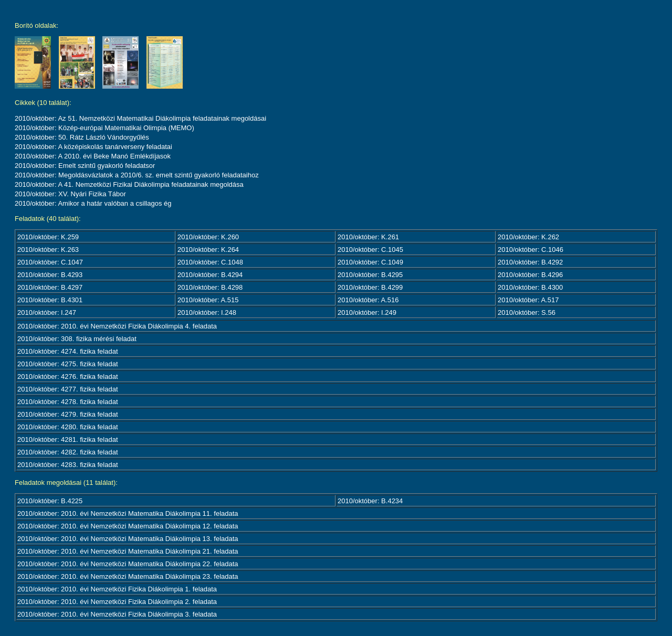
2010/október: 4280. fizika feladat (68, 427)
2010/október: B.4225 (50, 501)
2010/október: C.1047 (50, 262)
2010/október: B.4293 (50, 275)
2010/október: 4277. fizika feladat (68, 389)
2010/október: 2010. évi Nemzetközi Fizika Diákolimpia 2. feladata (117, 602)
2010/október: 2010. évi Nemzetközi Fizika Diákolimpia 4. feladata (117, 326)
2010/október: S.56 (527, 312)
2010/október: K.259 (48, 237)
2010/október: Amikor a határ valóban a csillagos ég (93, 203)
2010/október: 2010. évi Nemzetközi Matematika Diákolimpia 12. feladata (128, 526)
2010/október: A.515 (208, 300)
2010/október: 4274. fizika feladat (68, 351)
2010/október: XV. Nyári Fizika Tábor (70, 194)
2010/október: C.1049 (370, 262)
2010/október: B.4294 (210, 275)
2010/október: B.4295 (370, 275)
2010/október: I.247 (47, 312)
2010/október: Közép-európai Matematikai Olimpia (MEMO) (104, 128)
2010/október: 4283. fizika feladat (68, 465)
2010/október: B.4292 (530, 262)
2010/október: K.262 (528, 237)
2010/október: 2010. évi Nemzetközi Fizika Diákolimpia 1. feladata (117, 589)
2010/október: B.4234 (370, 501)
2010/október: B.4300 (530, 287)
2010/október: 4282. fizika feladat (68, 452)
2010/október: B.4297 (50, 287)
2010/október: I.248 (207, 312)
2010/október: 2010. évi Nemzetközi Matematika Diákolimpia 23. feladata (128, 576)
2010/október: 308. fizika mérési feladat (77, 339)
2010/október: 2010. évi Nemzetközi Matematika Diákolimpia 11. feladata (128, 513)
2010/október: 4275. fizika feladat (68, 364)
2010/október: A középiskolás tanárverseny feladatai (93, 147)
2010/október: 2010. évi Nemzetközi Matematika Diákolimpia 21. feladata (128, 551)
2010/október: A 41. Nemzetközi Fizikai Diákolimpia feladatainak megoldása (129, 184)
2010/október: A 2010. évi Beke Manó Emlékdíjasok (93, 156)
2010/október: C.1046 (531, 250)
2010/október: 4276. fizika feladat (68, 377)
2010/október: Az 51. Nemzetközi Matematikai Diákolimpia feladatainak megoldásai (140, 118)
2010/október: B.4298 (210, 287)
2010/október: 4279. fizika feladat (68, 414)
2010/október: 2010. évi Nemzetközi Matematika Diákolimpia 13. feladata (128, 539)
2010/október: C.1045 (370, 250)
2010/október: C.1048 (210, 262)
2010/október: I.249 (367, 312)
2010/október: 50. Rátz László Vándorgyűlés (82, 137)
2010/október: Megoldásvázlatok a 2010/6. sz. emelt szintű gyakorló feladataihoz (137, 175)
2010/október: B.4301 (50, 300)
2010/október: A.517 (528, 300)
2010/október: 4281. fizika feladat (68, 439)
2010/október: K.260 (208, 237)
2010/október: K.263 (48, 250)
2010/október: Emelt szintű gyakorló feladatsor (85, 166)
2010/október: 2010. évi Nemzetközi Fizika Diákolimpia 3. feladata (117, 614)
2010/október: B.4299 (370, 287)
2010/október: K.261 (368, 237)
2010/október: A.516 (368, 300)
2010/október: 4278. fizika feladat (68, 402)
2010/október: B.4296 (530, 275)
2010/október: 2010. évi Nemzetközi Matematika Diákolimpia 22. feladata (128, 564)
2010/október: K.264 (208, 250)
